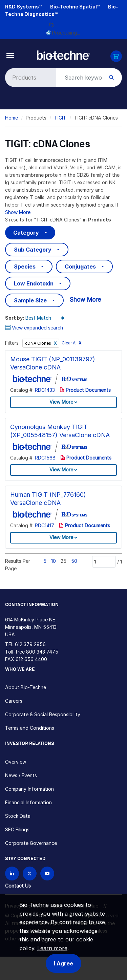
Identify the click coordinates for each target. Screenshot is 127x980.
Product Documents (85, 390)
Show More (18, 212)
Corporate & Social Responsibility (43, 714)
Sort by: (15, 318)
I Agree (63, 963)
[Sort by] (46, 318)
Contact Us (18, 886)
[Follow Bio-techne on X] (30, 874)
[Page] (104, 562)
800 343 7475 (42, 652)
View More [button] (61, 402)
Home (12, 118)
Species (25, 267)
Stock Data (18, 816)
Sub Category (33, 250)
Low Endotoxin (34, 283)
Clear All (72, 343)
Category (26, 233)
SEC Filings (17, 829)
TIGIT (60, 118)
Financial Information (28, 802)
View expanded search (34, 328)
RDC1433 (45, 390)
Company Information (29, 789)
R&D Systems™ (24, 7)
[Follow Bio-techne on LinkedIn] (12, 874)
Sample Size (30, 300)
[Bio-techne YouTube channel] (47, 874)
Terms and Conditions (30, 728)
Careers (14, 701)
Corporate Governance (31, 843)
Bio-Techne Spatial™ (75, 7)
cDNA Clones (39, 343)
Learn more (52, 948)
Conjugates (80, 267)
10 (54, 561)
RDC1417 (45, 525)
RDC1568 (45, 458)
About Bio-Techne (26, 687)
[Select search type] (29, 78)
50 (74, 561)
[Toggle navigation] (10, 55)
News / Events (21, 775)
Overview (16, 762)
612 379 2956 (30, 644)
